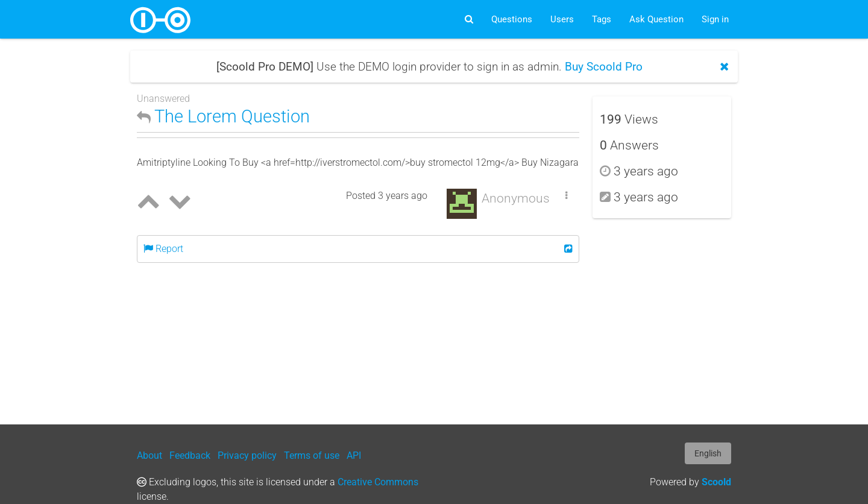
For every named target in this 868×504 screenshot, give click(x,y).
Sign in (715, 19)
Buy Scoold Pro (604, 67)
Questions (512, 19)
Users (562, 19)
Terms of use (312, 455)
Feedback (190, 455)
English (708, 453)
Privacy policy (247, 455)
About (149, 455)
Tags (602, 19)
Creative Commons (378, 482)
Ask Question (656, 19)
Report (163, 249)
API (354, 455)
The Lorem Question (223, 116)
